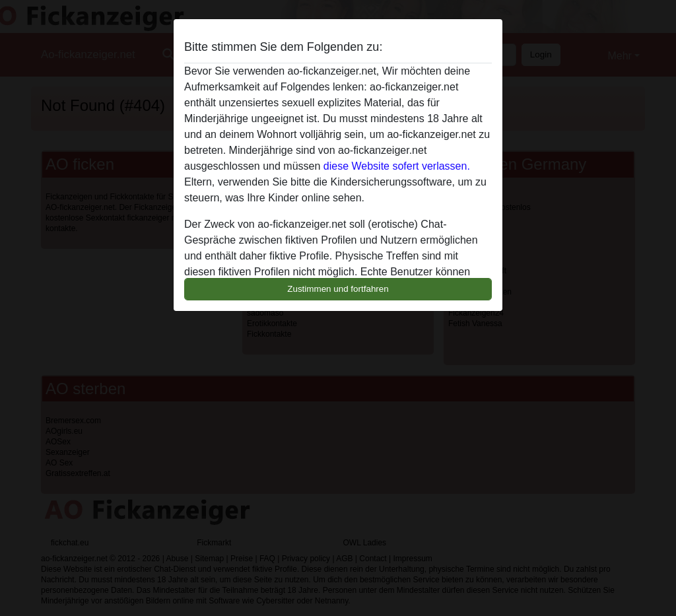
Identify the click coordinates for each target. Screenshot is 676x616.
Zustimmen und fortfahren (338, 289)
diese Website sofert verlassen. (397, 166)
